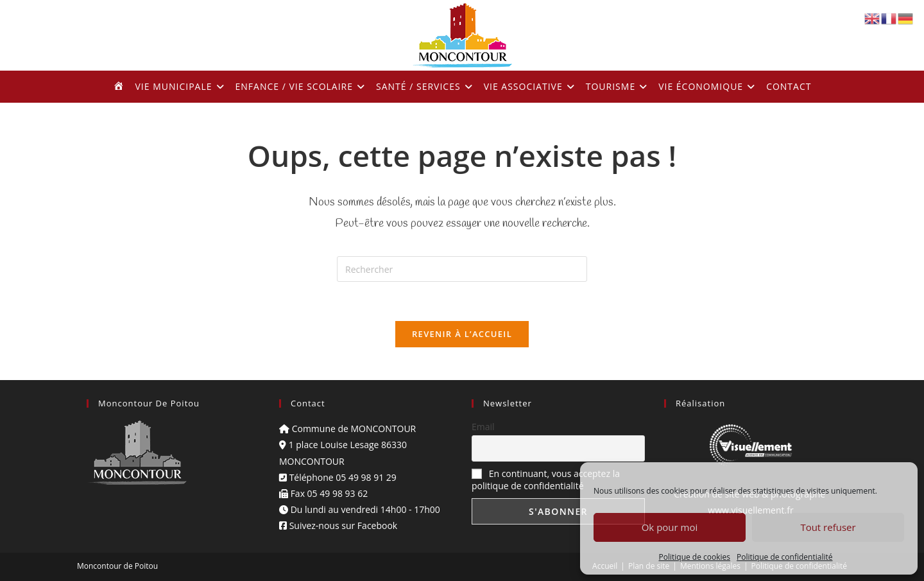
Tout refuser (828, 527)
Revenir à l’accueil (462, 334)
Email (483, 427)
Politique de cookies (695, 557)
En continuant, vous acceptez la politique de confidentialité (546, 480)
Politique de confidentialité (784, 557)
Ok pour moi (670, 527)
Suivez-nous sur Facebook (338, 525)
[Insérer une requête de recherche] (462, 269)
